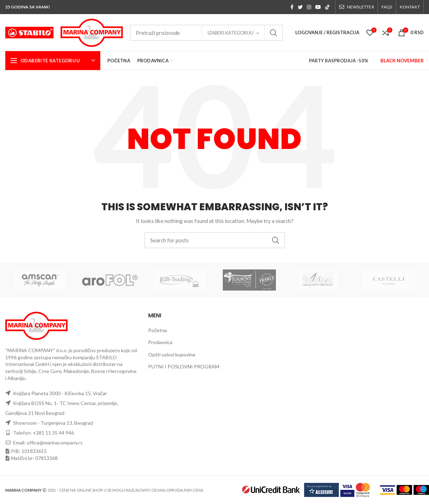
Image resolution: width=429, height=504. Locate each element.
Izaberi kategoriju (230, 33)
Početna (157, 330)
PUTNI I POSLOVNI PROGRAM (184, 366)
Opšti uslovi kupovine (172, 354)
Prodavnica (160, 342)
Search (273, 33)
